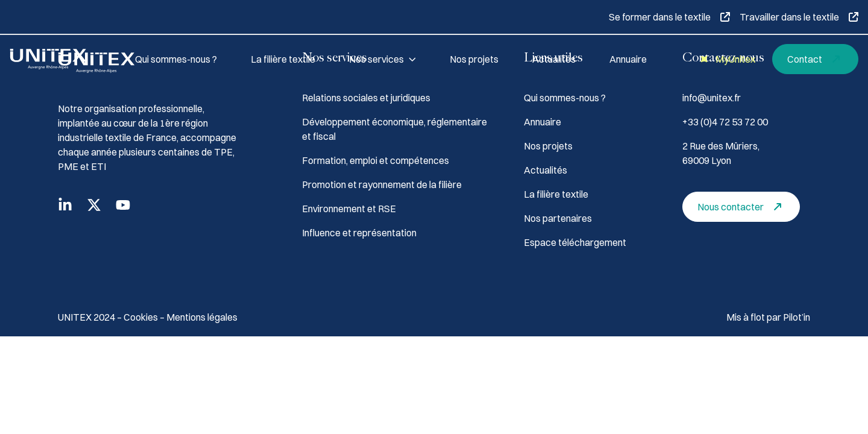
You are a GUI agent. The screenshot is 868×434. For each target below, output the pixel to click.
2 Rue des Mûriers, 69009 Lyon (721, 153)
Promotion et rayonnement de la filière (382, 184)
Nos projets (474, 59)
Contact (817, 59)
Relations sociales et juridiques (366, 98)
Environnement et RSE (349, 209)
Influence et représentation (359, 233)
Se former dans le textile (669, 17)
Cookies (142, 317)
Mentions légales (202, 317)
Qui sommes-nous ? (176, 59)
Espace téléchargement (575, 242)
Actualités (554, 59)
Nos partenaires (558, 218)
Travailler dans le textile (799, 17)
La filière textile (283, 59)
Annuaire (628, 59)
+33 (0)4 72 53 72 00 (725, 122)
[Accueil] (58, 59)
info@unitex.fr (712, 98)
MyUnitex (726, 59)
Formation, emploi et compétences (376, 160)
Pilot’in (797, 317)
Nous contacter (743, 207)
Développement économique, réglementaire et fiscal (395, 129)
